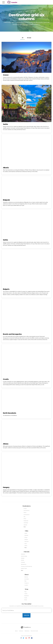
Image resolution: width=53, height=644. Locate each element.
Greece (6, 75)
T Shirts (26, 596)
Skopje (26, 538)
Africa (25, 519)
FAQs (25, 583)
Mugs (25, 594)
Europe (25, 508)
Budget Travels (24, 570)
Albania (6, 168)
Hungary (6, 487)
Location (26, 587)
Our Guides (27, 581)
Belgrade (6, 200)
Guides (26, 600)
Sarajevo (26, 540)
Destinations (27, 633)
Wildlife (22, 562)
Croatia (6, 379)
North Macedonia (10, 413)
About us (26, 579)
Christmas (23, 564)
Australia (25, 525)
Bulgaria (6, 289)
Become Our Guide (35, 633)
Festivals (22, 560)
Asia (24, 517)
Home (26, 11)
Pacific (25, 513)
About (16, 633)
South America (27, 515)
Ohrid (26, 545)
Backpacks (27, 598)
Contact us (26, 585)
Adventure (23, 555)
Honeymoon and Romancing (26, 568)
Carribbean (26, 523)
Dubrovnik (27, 543)
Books (26, 602)
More (25, 528)
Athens (6, 444)
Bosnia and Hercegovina (12, 334)
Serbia (5, 124)
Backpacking (23, 566)
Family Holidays (24, 557)
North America (26, 511)
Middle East (26, 521)
